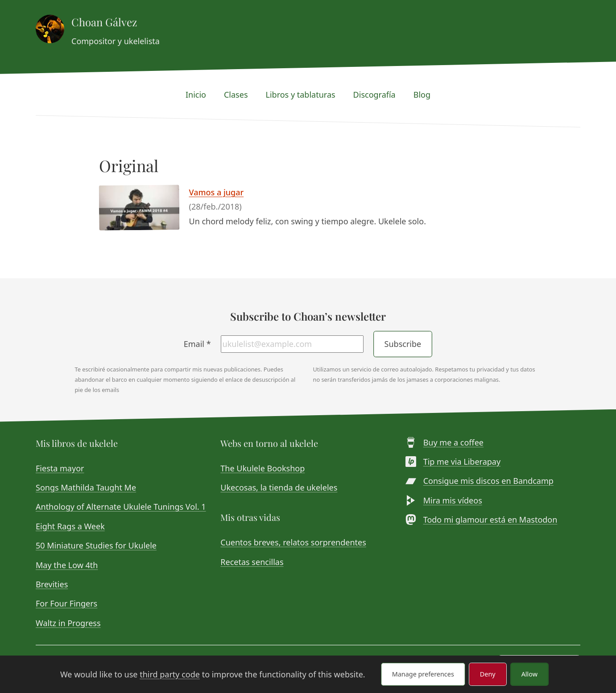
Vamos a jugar (217, 192)
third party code (170, 674)
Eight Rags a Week (70, 526)
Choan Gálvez (104, 22)
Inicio (196, 95)
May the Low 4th (67, 565)
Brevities (52, 584)
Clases (236, 95)
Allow (529, 674)
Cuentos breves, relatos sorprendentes (293, 542)
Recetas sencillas (252, 562)
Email (197, 344)
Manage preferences (423, 674)
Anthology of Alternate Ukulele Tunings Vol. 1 (121, 507)
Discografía (374, 95)
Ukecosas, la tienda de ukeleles (279, 487)
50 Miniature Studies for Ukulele (96, 545)
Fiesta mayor (60, 468)
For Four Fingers (66, 603)
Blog (422, 95)
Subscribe (403, 344)
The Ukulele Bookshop (263, 468)
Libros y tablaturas (301, 95)
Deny (488, 674)
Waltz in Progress (68, 623)
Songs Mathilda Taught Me (86, 487)
